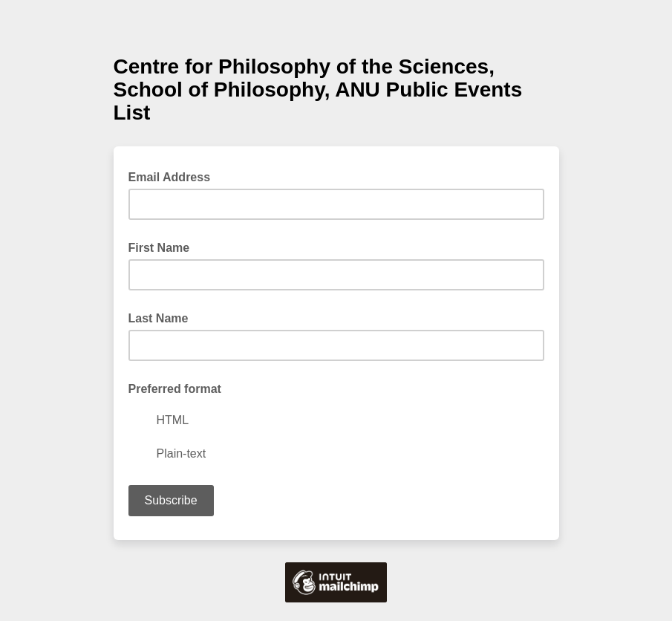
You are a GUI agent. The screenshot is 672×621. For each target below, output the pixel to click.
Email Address (174, 176)
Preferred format (175, 389)
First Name (159, 248)
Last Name (159, 318)
